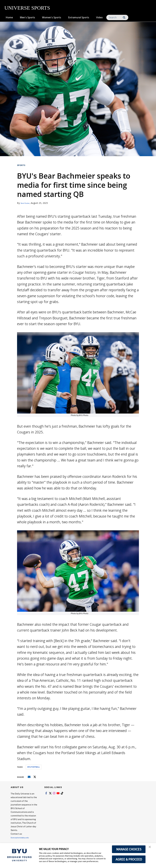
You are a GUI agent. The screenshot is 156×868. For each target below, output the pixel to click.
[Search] (117, 17)
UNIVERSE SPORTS (27, 8)
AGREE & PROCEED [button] (129, 859)
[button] (151, 848)
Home (9, 17)
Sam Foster (27, 203)
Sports (21, 165)
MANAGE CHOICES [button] (129, 849)
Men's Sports (27, 17)
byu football (34, 767)
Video (99, 17)
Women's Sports (52, 17)
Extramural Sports (79, 17)
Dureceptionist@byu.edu (23, 837)
